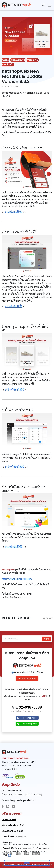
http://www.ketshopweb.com (17, 579)
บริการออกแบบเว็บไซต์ (13, 831)
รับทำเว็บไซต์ (14, 837)
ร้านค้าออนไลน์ (9, 819)
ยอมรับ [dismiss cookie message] (27, 863)
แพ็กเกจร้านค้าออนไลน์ (13, 825)
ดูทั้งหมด (48, 618)
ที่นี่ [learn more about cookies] (9, 855)
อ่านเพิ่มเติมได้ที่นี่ (14, 212)
